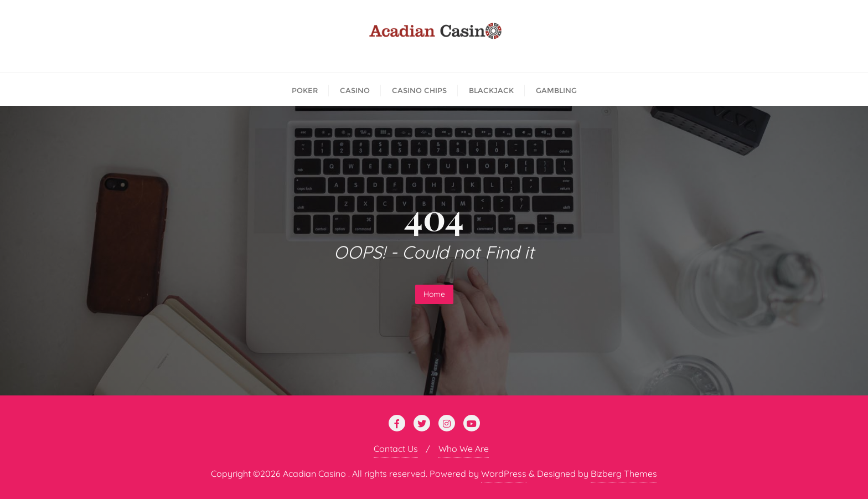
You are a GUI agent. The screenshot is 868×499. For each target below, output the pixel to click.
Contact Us (396, 449)
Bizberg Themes (624, 474)
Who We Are (464, 449)
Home (434, 294)
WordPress (504, 474)
